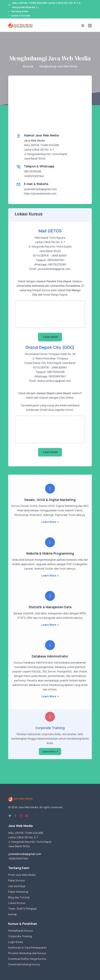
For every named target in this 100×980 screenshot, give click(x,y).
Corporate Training (50, 728)
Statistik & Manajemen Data (50, 607)
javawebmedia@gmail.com (40, 189)
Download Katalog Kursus (24, 964)
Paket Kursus (16, 880)
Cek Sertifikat (17, 886)
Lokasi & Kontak (20, 16)
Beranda (28, 66)
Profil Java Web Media (22, 875)
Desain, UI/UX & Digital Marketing (50, 500)
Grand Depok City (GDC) (50, 347)
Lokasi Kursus (17, 903)
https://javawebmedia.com (40, 194)
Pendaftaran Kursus (21, 931)
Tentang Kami (19, 11)
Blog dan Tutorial (19, 897)
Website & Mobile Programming (50, 553)
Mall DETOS (50, 231)
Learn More (49, 522)
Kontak (12, 914)
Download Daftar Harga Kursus (27, 959)
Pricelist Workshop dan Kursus (27, 953)
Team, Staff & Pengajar (23, 909)
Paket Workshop (18, 892)
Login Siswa (15, 942)
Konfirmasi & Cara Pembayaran (27, 948)
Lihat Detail (50, 337)
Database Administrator (50, 656)
